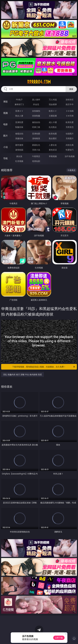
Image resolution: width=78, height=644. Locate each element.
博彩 (6, 102)
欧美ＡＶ (53, 111)
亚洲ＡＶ (19, 111)
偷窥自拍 (19, 134)
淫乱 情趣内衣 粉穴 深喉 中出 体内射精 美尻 (23, 374)
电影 (6, 124)
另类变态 (70, 127)
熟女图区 (53, 138)
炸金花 (36, 104)
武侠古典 (70, 145)
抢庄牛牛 (70, 104)
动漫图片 (70, 134)
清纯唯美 (36, 138)
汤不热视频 (70, 156)
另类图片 (70, 138)
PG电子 (19, 100)
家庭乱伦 (36, 145)
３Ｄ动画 (70, 111)
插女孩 (19, 156)
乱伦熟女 (53, 127)
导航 (6, 158)
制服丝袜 (19, 127)
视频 (6, 113)
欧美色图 (53, 134)
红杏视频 (19, 161)
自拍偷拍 (36, 111)
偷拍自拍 (36, 122)
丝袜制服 (36, 116)
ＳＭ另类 (70, 116)
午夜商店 (36, 156)
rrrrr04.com (39, 82)
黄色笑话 (53, 150)
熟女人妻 (19, 116)
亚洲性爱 (19, 122)
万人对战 (53, 100)
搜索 (71, 89)
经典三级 (36, 127)
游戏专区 (70, 100)
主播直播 (53, 116)
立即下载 (59, 638)
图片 (6, 136)
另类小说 (36, 150)
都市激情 (19, 145)
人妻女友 (53, 145)
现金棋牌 (53, 104)
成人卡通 (53, 122)
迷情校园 (19, 150)
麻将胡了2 (19, 104)
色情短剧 (36, 161)
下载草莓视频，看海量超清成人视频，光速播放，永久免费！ (44, 367)
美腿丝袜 (19, 138)
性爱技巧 (70, 150)
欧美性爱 (70, 122)
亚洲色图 (36, 134)
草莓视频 (53, 156)
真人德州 (36, 100)
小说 (6, 147)
